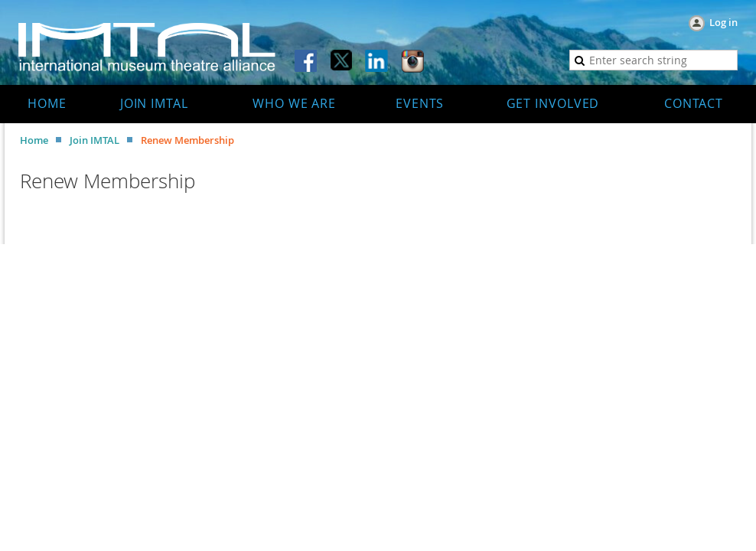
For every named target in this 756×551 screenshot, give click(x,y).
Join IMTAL (94, 140)
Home (34, 140)
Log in (723, 22)
